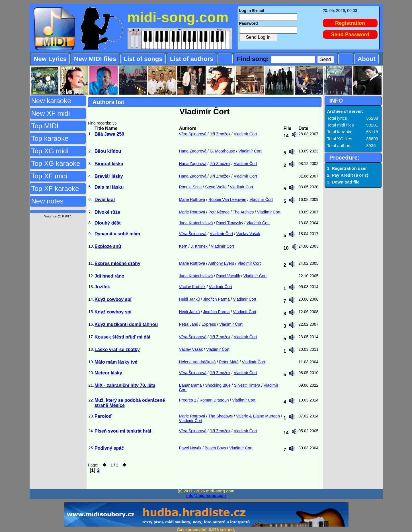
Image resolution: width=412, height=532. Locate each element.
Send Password (350, 34)
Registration (350, 23)
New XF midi (51, 113)
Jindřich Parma (216, 299)
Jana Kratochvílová (196, 223)
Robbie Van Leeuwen (227, 199)
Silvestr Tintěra (247, 385)
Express (209, 324)
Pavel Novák (190, 448)
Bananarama (190, 385)
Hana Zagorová (193, 151)
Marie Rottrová (192, 199)
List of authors (192, 59)
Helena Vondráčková (197, 362)
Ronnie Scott (190, 187)
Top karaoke (50, 138)
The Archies (243, 212)
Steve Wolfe (216, 187)
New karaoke (51, 101)
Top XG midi (50, 151)
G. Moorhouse (223, 151)
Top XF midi (49, 176)
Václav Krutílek (192, 287)
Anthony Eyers (221, 263)
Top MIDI (45, 126)
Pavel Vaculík (228, 276)
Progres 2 (187, 400)
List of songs (143, 59)
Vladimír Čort (245, 134)
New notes (47, 201)
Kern (183, 246)
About (366, 59)
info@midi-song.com (206, 496)
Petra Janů (188, 324)
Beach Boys (215, 448)
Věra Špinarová (193, 134)
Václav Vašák (248, 234)
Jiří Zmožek (220, 134)
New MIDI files (95, 59)
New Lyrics (50, 59)
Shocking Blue (218, 385)
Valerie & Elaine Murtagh (258, 416)
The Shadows (221, 416)
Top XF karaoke (55, 188)
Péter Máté (229, 362)
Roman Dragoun (214, 400)
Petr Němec (219, 212)
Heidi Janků (189, 299)
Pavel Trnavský (230, 223)
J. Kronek (199, 246)
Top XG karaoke (56, 163)
